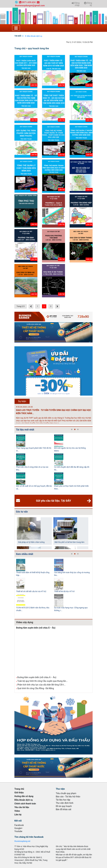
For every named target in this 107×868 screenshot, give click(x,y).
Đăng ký (88, 4)
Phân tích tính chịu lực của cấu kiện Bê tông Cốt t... (41, 685)
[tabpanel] (35, 463)
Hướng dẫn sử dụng (24, 796)
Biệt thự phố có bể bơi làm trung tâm (69, 542)
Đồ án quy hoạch (64, 806)
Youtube (18, 831)
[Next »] (57, 306)
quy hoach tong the (38, 48)
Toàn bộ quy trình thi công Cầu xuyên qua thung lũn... (42, 681)
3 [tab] (78, 430)
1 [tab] (72, 430)
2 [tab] (75, 430)
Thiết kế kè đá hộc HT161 (65, 591)
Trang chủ (20, 48)
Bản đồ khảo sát (64, 809)
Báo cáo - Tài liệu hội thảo (68, 797)
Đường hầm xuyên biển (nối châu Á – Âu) (36, 628)
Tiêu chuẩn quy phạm (66, 793)
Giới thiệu (19, 793)
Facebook (19, 825)
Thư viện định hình (65, 803)
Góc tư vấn (22, 512)
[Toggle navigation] (16, 28)
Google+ (18, 828)
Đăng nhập (76, 4)
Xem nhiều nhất (25, 554)
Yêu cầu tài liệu (22, 807)
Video (17, 811)
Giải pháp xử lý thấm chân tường (31, 542)
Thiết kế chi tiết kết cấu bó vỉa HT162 (31, 591)
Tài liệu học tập (63, 800)
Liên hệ (18, 815)
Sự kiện (22, 401)
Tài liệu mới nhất (25, 430)
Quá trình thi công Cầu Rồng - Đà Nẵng (36, 688)
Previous (14, 463)
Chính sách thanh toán (25, 804)
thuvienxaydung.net (22, 841)
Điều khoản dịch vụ (34, 36)
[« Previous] (31, 306)
